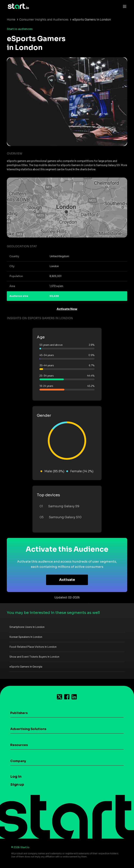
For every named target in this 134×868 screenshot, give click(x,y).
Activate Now (67, 309)
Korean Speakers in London (26, 637)
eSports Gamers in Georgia (26, 667)
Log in (16, 777)
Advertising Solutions (28, 729)
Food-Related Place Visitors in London (33, 647)
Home (11, 20)
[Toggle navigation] (124, 6)
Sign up (17, 785)
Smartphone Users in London (27, 627)
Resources (19, 745)
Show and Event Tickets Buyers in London (34, 657)
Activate (67, 580)
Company (18, 761)
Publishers (19, 713)
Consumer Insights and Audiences (44, 20)
